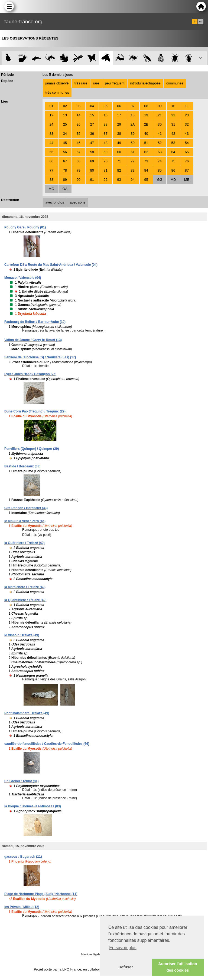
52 (160, 143)
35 (79, 134)
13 (65, 115)
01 (51, 106)
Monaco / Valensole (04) (23, 278)
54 (187, 143)
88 (51, 180)
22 (173, 115)
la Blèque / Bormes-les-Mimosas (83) (33, 806)
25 (65, 124)
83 (133, 170)
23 (187, 115)
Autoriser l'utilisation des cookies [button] (178, 967)
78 (65, 170)
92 (106, 180)
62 (146, 152)
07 (133, 106)
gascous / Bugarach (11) (23, 857)
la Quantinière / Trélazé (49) (25, 600)
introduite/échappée (145, 83)
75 (173, 161)
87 (187, 170)
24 (51, 124)
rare (96, 83)
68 (79, 161)
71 (119, 161)
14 (79, 115)
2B (146, 124)
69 (92, 161)
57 (79, 152)
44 (51, 143)
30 (160, 124)
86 (173, 170)
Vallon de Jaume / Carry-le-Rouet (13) (33, 340)
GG (160, 180)
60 (119, 152)
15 (92, 115)
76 (187, 161)
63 (160, 152)
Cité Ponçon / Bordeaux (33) (26, 508)
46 (79, 143)
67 (65, 161)
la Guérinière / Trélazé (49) (25, 543)
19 (146, 115)
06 (119, 106)
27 (92, 124)
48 (106, 143)
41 (160, 134)
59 (106, 152)
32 (187, 124)
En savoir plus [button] (123, 948)
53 (173, 143)
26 (79, 124)
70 (106, 161)
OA (65, 189)
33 (51, 134)
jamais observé (57, 83)
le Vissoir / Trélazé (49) (22, 635)
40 (146, 134)
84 (146, 170)
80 (92, 170)
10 (173, 106)
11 (187, 106)
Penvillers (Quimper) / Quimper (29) (32, 449)
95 (146, 180)
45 (65, 143)
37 (106, 134)
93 (119, 180)
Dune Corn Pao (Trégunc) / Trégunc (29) (35, 411)
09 (160, 106)
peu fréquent (115, 83)
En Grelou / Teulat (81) (21, 781)
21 (160, 115)
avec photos (55, 202)
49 (119, 143)
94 (133, 180)
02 (65, 106)
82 (119, 170)
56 (65, 152)
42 (173, 134)
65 (187, 152)
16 (106, 115)
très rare (81, 83)
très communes (57, 92)
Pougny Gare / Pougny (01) (25, 227)
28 (106, 124)
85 (160, 170)
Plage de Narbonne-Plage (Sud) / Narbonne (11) (41, 894)
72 (133, 161)
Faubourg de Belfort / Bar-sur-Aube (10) (35, 322)
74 (160, 161)
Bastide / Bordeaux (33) (22, 466)
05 (106, 106)
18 (133, 115)
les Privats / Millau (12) (22, 907)
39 (133, 134)
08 (146, 106)
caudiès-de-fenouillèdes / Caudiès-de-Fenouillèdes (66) (47, 744)
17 (119, 115)
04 (92, 106)
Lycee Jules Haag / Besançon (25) (30, 374)
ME (187, 180)
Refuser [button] (126, 967)
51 (146, 143)
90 (79, 180)
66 (51, 161)
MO (51, 189)
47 (92, 143)
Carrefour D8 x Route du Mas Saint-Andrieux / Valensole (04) (51, 265)
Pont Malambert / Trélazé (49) (27, 713)
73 (146, 161)
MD (173, 180)
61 (133, 152)
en (201, 22)
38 (119, 134)
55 (51, 152)
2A (133, 124)
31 (173, 124)
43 (187, 134)
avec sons (78, 202)
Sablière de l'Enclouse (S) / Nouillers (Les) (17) (40, 357)
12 (51, 115)
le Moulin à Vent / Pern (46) (25, 521)
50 (133, 143)
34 (65, 134)
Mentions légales (91, 954)
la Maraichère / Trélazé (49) (25, 587)
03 (79, 106)
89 (65, 180)
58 (92, 152)
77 (51, 170)
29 (119, 124)
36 (92, 134)
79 (79, 170)
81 (106, 170)
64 (173, 152)
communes (175, 83)
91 (92, 180)
